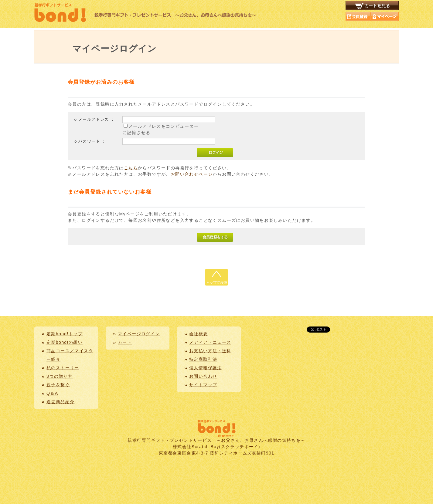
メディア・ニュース (210, 342)
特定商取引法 (203, 359)
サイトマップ (203, 385)
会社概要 (199, 334)
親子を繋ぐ (58, 385)
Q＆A (52, 393)
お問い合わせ (203, 376)
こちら (131, 168)
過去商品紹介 (60, 402)
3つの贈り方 (60, 376)
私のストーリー (63, 368)
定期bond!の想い (65, 342)
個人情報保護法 (206, 368)
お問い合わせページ (192, 174)
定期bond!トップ (65, 334)
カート (125, 342)
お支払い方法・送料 (210, 351)
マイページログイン (139, 334)
